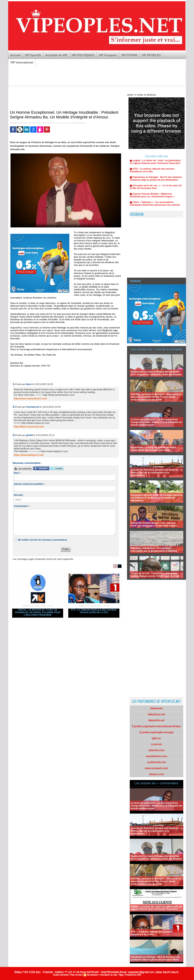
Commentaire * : (22, 506)
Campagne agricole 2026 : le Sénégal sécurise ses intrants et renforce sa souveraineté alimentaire (157, 498)
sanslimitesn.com (156, 756)
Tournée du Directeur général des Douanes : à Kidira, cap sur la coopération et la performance (156, 472)
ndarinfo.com (157, 750)
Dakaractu (156, 708)
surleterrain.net (156, 762)
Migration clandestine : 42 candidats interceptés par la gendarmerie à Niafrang (154, 549)
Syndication (93, 975)
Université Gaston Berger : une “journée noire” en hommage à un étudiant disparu (154, 524)
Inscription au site (108, 975)
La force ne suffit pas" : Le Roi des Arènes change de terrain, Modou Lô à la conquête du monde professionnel (156, 422)
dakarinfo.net (156, 720)
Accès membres (61, 975)
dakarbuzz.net (156, 714)
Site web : (19, 495)
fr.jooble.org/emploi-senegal (157, 732)
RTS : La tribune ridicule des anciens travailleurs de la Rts (94, 611)
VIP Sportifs (33, 55)
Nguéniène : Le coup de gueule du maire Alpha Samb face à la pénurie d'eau (153, 449)
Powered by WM (133, 975)
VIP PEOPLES (151, 55)
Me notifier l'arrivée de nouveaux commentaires (43, 540)
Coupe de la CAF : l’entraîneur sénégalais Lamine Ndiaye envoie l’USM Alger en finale (155, 575)
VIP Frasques (108, 55)
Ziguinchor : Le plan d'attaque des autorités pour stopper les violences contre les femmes (156, 373)
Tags (121, 975)
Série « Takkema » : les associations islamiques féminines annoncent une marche (155, 205)
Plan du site (76, 975)
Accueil (16, 55)
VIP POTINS (129, 55)
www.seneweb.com (156, 768)
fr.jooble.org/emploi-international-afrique (156, 726)
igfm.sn (156, 738)
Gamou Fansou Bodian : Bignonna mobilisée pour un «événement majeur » (152, 197)
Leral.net (156, 744)
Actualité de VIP (56, 55)
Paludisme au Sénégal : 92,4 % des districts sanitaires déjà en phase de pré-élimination (156, 180)
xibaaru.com (156, 774)
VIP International (22, 62)
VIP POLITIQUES (83, 55)
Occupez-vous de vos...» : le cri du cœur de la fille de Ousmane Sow (156, 188)
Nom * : (18, 473)
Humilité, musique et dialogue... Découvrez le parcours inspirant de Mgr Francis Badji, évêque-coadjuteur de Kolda (156, 397)
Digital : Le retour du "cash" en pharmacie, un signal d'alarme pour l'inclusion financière (38, 612)
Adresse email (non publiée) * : (30, 484)
